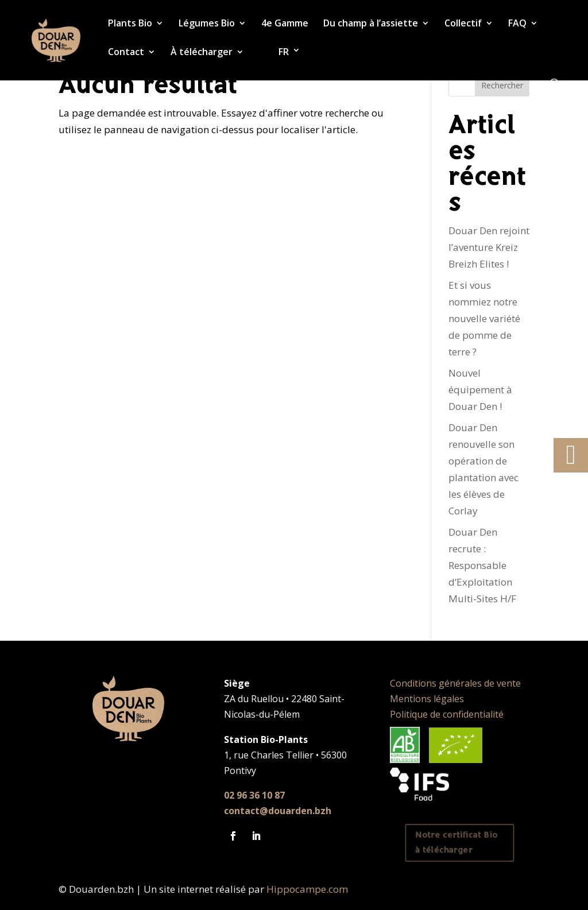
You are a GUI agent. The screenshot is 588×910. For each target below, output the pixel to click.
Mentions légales (427, 699)
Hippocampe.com (307, 889)
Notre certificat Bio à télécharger (457, 843)
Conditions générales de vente (455, 683)
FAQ (517, 24)
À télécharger (202, 53)
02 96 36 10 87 (254, 795)
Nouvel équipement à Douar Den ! (480, 390)
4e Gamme (285, 24)
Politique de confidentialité (447, 714)
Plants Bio (130, 24)
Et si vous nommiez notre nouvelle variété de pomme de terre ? (484, 318)
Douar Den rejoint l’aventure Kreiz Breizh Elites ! (489, 247)
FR (284, 52)
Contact (126, 53)
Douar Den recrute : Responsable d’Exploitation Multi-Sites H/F (482, 565)
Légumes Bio (207, 24)
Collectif (463, 24)
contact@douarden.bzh (278, 811)
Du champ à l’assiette (371, 24)
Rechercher (502, 85)
